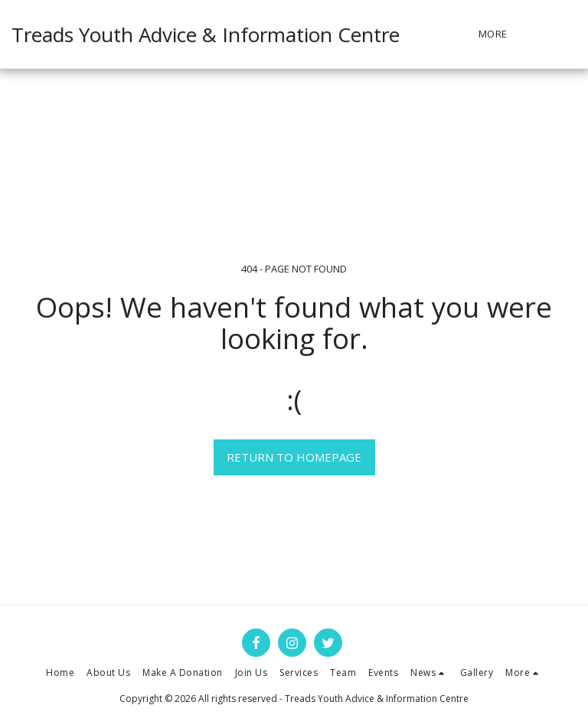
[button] (565, 34)
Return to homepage (294, 457)
